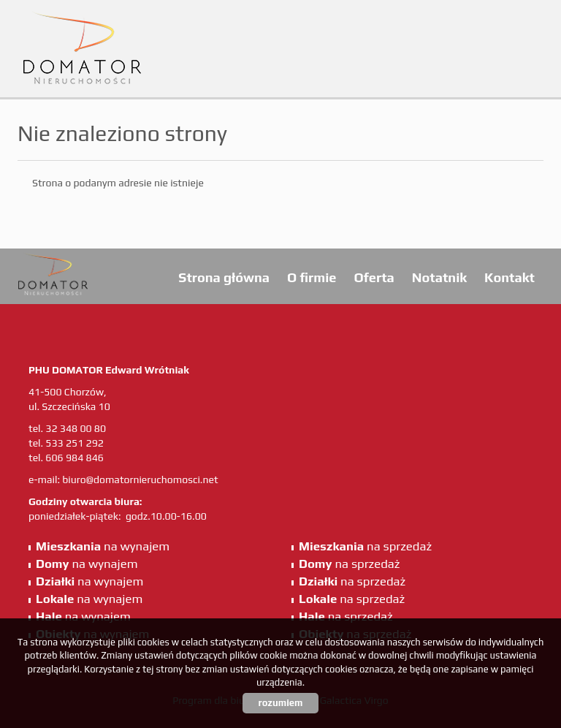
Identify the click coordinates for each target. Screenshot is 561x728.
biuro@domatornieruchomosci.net (140, 479)
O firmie (312, 277)
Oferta (374, 277)
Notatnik (439, 277)
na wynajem (103, 546)
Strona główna (224, 277)
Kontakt (510, 277)
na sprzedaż (365, 546)
